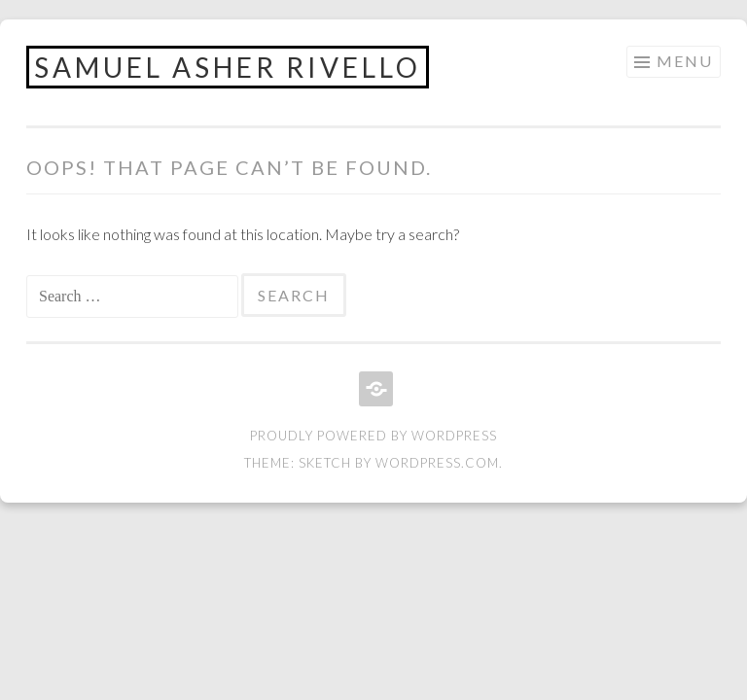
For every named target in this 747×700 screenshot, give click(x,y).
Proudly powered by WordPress (373, 436)
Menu (685, 61)
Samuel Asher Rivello (228, 67)
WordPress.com (437, 463)
